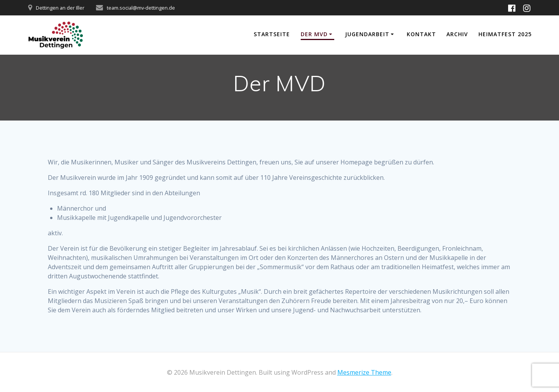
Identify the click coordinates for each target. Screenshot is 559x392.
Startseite (272, 34)
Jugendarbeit (367, 34)
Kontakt (421, 34)
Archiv (457, 34)
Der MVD (314, 34)
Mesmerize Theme (364, 372)
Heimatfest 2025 (505, 34)
